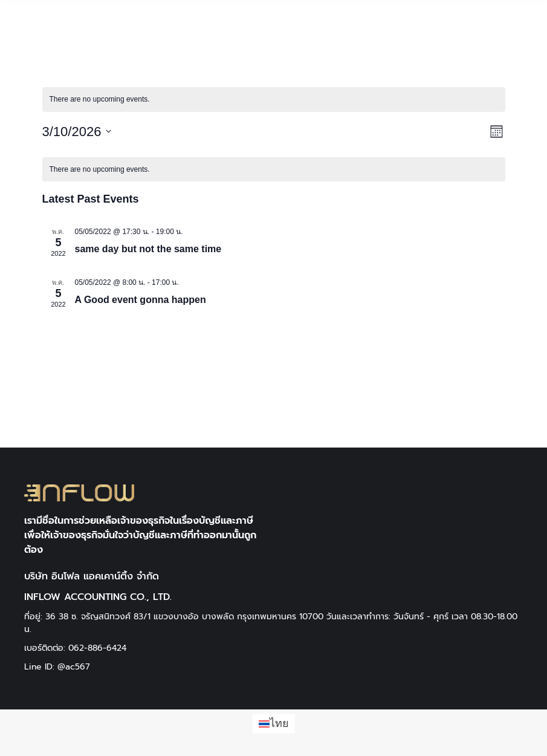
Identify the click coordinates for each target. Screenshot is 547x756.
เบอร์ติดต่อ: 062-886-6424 (75, 648)
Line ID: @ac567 (57, 667)
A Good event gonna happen (141, 300)
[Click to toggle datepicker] (77, 132)
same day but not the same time (148, 249)
